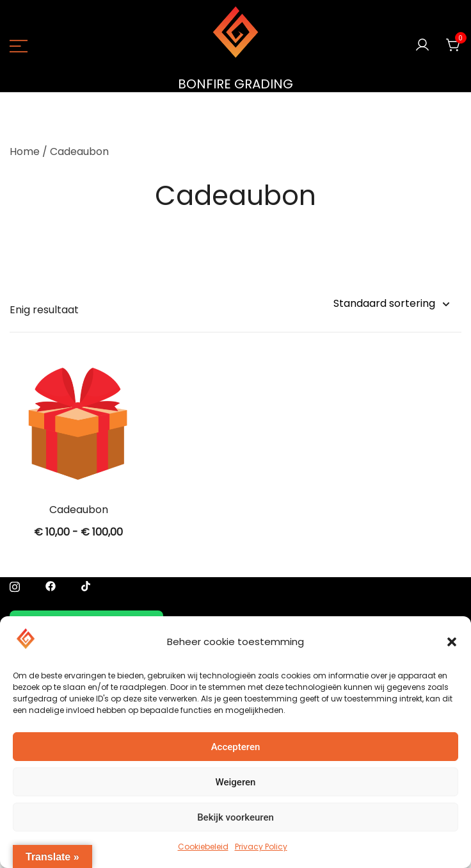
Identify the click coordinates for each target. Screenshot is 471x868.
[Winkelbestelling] (391, 304)
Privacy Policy (261, 847)
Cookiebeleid (203, 847)
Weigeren (236, 782)
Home (25, 151)
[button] (452, 642)
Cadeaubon (79, 510)
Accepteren (236, 747)
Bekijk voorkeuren (235, 817)
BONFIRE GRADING (235, 84)
